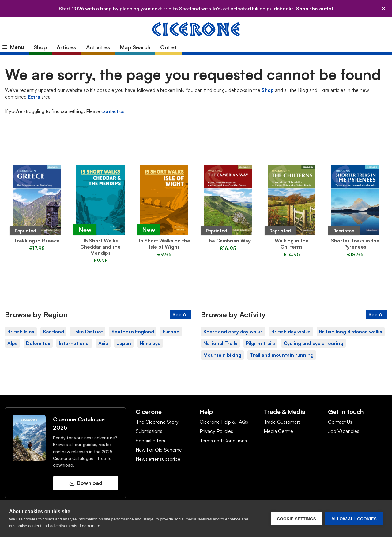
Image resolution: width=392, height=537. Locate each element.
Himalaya (150, 343)
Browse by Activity (233, 314)
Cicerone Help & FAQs (224, 422)
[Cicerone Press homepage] (196, 29)
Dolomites (38, 343)
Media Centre (278, 431)
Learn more (90, 526)
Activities (98, 47)
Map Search (135, 47)
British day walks (291, 332)
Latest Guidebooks (196, 152)
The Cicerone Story (157, 422)
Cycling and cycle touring (313, 343)
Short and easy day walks (233, 332)
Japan (124, 343)
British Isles (21, 332)
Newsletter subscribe (158, 459)
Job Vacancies (344, 431)
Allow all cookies (354, 519)
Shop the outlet (315, 9)
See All (181, 314)
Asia (103, 343)
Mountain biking (222, 355)
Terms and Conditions (223, 441)
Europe (171, 332)
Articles (66, 47)
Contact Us (340, 422)
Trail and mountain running (282, 355)
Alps (12, 343)
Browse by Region (36, 314)
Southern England (133, 332)
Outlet (169, 47)
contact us (113, 111)
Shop (40, 47)
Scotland (53, 332)
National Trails (220, 343)
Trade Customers (282, 422)
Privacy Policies (216, 431)
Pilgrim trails (260, 343)
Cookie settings (296, 519)
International (74, 343)
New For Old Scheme (159, 450)
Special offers (150, 441)
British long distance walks (351, 332)
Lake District (88, 332)
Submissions (149, 431)
